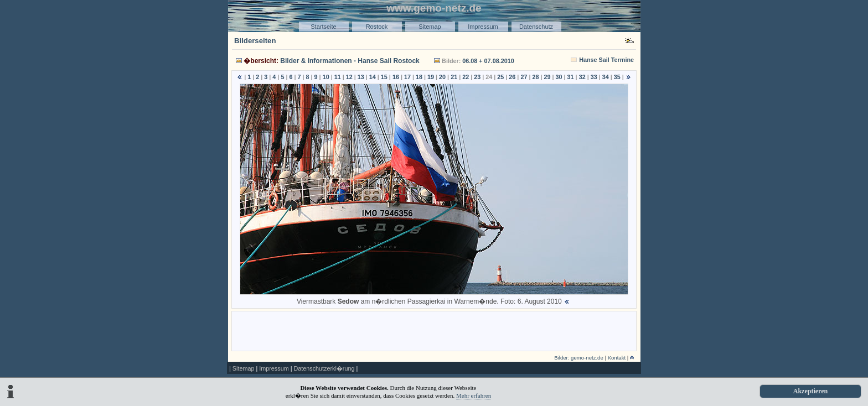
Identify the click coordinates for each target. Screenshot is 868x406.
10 (326, 77)
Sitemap (430, 27)
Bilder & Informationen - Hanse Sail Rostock (350, 61)
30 (559, 77)
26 (512, 77)
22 (466, 77)
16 (396, 77)
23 (477, 77)
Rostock (377, 27)
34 (606, 77)
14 (373, 77)
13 (361, 77)
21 (454, 77)
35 (617, 77)
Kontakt (617, 358)
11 (338, 77)
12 (349, 77)
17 (407, 77)
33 (594, 77)
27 (524, 77)
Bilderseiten (255, 41)
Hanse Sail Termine (606, 60)
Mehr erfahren (474, 395)
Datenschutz (536, 27)
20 (442, 77)
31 (571, 77)
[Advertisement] (434, 330)
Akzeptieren (810, 391)
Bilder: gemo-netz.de (579, 358)
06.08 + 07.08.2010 (488, 61)
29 (547, 77)
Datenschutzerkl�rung (324, 368)
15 (384, 77)
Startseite (323, 27)
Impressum (483, 27)
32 (582, 77)
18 (419, 77)
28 (535, 77)
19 (431, 77)
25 (500, 77)
